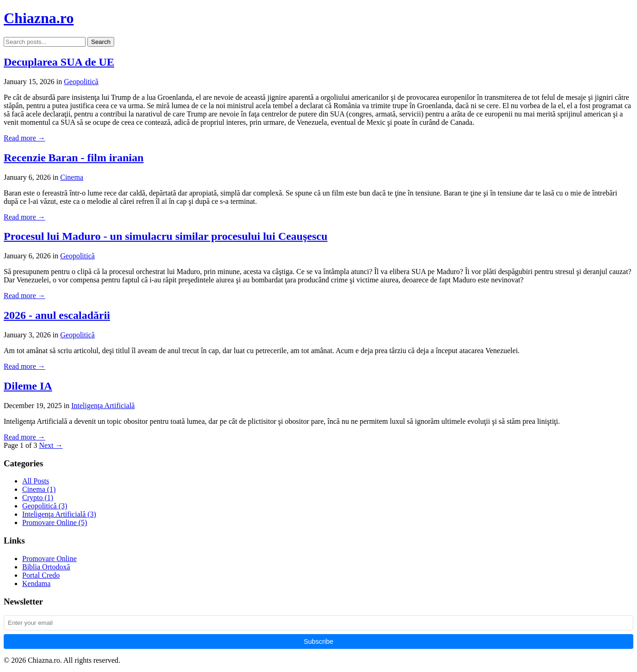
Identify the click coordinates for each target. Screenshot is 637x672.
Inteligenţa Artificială (103, 406)
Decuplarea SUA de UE (59, 62)
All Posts (36, 481)
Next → (51, 445)
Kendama (36, 583)
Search (101, 42)
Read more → (24, 138)
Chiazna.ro (39, 18)
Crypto (38, 498)
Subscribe (318, 641)
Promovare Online (55, 522)
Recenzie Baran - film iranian (74, 158)
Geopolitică (81, 82)
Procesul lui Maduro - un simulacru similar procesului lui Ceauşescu (165, 236)
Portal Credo (41, 575)
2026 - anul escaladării (57, 315)
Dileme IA (28, 386)
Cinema (72, 177)
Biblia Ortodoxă (46, 567)
